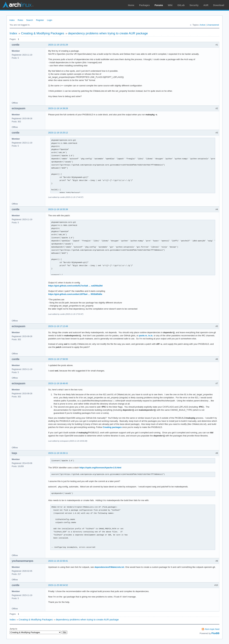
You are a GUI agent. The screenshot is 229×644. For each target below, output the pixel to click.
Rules (20, 20)
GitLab (181, 5)
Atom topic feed (212, 629)
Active (202, 25)
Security (194, 5)
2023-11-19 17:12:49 (58, 326)
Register (40, 20)
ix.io (150, 336)
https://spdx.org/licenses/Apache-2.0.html (100, 468)
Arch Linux (18, 5)
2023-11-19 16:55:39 (58, 209)
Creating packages (112, 427)
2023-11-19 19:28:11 (58, 453)
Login (50, 20)
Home (131, 5)
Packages (145, 5)
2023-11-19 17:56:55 (58, 359)
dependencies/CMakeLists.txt (109, 567)
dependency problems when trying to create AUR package (108, 33)
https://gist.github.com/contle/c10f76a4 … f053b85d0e (75, 294)
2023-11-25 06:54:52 (58, 585)
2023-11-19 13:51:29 (58, 45)
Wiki (170, 5)
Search (30, 20)
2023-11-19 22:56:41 (58, 561)
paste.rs (143, 336)
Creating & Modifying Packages (43, 33)
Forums (159, 5)
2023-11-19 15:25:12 (58, 133)
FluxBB (215, 633)
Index (12, 20)
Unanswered (213, 25)
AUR (206, 5)
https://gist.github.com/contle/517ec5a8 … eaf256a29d (75, 286)
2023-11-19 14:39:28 (58, 108)
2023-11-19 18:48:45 (58, 383)
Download (219, 5)
